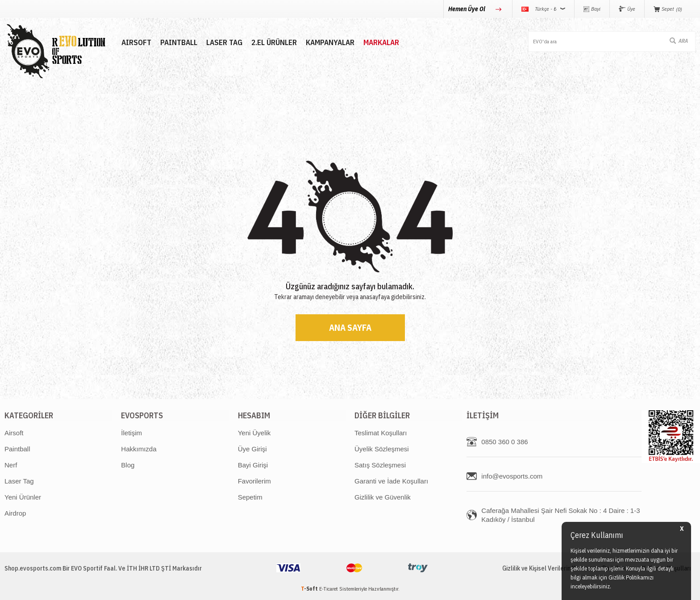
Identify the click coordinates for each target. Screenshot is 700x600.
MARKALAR (381, 43)
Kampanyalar (330, 43)
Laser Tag (19, 481)
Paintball (17, 449)
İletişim (131, 433)
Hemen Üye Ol (467, 9)
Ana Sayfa (350, 327)
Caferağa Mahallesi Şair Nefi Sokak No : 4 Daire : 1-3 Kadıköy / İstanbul (560, 515)
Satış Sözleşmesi (380, 465)
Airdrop (15, 513)
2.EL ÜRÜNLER (274, 43)
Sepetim (250, 497)
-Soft (310, 589)
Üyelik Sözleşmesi (382, 449)
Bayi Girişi (253, 465)
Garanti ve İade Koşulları (391, 481)
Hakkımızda (139, 449)
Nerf (11, 465)
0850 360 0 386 (504, 442)
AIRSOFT (136, 43)
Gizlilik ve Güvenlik (383, 497)
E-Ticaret (329, 589)
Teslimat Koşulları (381, 433)
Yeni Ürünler (23, 497)
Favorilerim (254, 481)
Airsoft (14, 433)
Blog (128, 465)
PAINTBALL (178, 43)
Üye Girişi (252, 449)
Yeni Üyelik (254, 433)
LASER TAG (224, 43)
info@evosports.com (512, 476)
